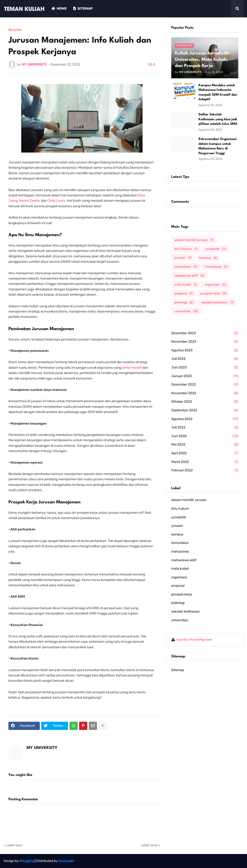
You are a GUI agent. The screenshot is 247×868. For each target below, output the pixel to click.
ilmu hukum (186, 249)
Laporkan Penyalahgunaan (194, 640)
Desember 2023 (205, 333)
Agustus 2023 (205, 350)
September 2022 (205, 410)
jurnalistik (216, 249)
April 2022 (205, 453)
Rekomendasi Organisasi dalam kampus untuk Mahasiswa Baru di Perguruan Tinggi (218, 146)
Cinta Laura (56, 201)
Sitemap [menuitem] (83, 9)
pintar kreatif (132, 368)
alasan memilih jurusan (194, 240)
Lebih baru (14, 845)
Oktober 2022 (205, 402)
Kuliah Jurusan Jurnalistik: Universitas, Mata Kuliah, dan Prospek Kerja (203, 60)
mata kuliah (186, 284)
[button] (237, 9)
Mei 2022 (205, 445)
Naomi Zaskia (29, 201)
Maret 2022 (205, 462)
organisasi (215, 284)
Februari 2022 (205, 470)
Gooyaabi (66, 861)
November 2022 (205, 393)
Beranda (15, 30)
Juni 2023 (205, 367)
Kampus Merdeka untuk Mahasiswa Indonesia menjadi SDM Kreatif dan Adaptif (218, 92)
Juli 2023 (205, 359)
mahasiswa (216, 267)
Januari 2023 (205, 376)
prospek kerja (213, 293)
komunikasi (186, 267)
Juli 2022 (205, 427)
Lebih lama (149, 845)
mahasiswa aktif (189, 276)
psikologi (184, 302)
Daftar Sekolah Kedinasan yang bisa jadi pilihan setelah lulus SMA (218, 119)
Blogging (27, 861)
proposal (184, 293)
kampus (208, 258)
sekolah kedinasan (217, 302)
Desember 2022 (205, 385)
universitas (186, 311)
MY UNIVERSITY (42, 748)
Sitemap (178, 670)
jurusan (183, 258)
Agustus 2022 (205, 419)
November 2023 (205, 342)
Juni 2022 (205, 436)
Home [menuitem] (59, 9)
